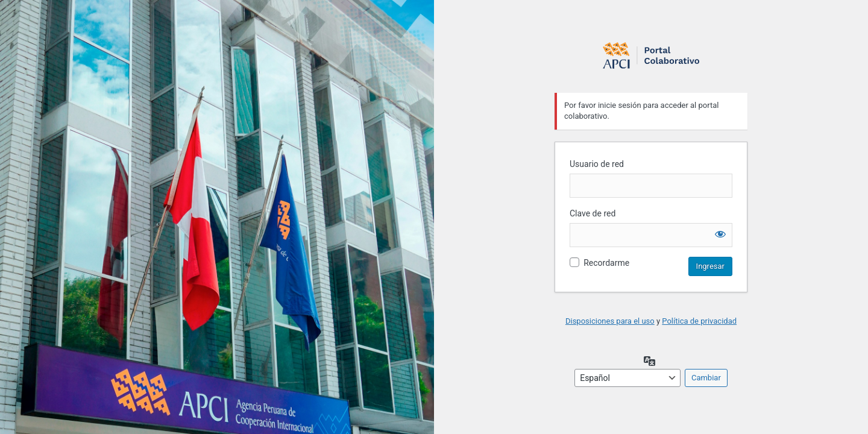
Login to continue (651, 55)
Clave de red (593, 213)
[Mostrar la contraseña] (720, 234)
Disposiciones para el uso (610, 321)
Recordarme (606, 263)
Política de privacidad (699, 321)
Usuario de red (597, 164)
